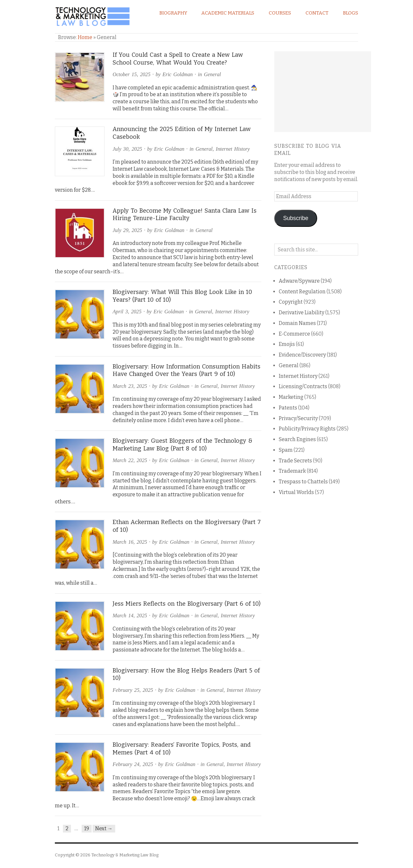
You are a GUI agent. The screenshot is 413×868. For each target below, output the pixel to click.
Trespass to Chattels (303, 482)
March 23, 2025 (130, 386)
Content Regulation (302, 292)
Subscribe (296, 218)
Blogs (351, 13)
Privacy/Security (298, 418)
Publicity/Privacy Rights (307, 429)
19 (87, 828)
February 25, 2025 (133, 690)
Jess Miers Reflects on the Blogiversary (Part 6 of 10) (187, 604)
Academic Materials (228, 13)
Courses (280, 13)
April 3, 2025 (127, 312)
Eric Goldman (178, 74)
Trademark (292, 471)
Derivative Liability (302, 313)
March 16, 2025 (130, 542)
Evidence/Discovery (302, 355)
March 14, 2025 (130, 616)
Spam (286, 450)
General (212, 74)
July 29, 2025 (127, 230)
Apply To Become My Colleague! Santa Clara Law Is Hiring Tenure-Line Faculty (185, 215)
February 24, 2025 (133, 764)
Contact (317, 13)
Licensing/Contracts (303, 386)
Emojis (287, 344)
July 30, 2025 (127, 149)
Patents (288, 408)
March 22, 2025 (130, 460)
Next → (104, 828)
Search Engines (297, 439)
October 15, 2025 (131, 74)
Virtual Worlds (296, 492)
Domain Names (297, 323)
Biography (173, 13)
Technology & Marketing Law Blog (125, 855)
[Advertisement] (323, 92)
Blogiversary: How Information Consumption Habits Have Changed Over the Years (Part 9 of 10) (186, 370)
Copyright (291, 302)
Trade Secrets (295, 461)
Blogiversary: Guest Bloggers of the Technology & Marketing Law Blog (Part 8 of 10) (182, 445)
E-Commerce (294, 334)
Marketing (291, 397)
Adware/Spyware (299, 281)
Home (85, 37)
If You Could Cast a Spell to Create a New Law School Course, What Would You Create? (178, 59)
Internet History (233, 149)
